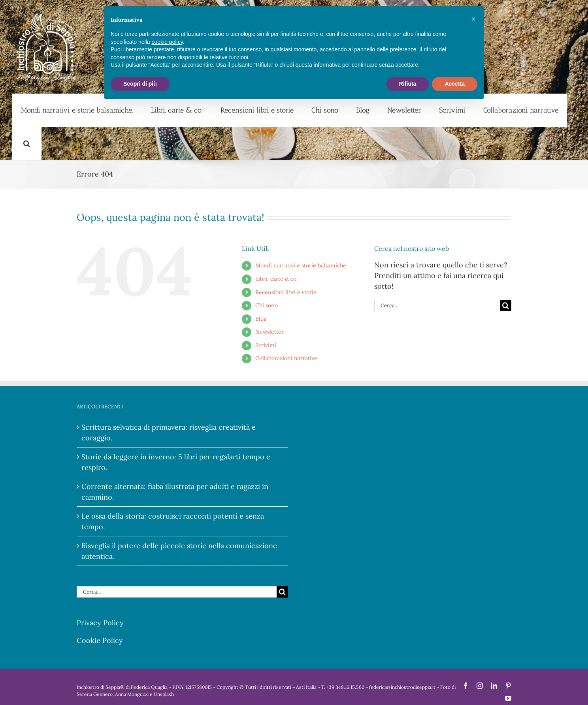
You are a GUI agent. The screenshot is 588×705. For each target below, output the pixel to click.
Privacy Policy (100, 623)
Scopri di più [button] (140, 84)
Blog (261, 319)
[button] (27, 143)
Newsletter (269, 332)
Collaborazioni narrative (286, 358)
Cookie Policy (100, 640)
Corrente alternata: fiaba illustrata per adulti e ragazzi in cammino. (175, 492)
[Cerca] (506, 305)
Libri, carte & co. (276, 279)
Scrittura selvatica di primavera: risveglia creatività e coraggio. (169, 432)
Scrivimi (266, 345)
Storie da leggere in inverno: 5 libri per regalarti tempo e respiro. (176, 462)
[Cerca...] (437, 305)
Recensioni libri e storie (286, 292)
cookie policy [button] (167, 42)
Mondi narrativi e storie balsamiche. (301, 265)
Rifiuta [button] (408, 84)
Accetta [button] (455, 84)
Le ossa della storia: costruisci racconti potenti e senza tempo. (173, 521)
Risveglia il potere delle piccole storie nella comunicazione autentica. (179, 551)
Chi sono (267, 305)
